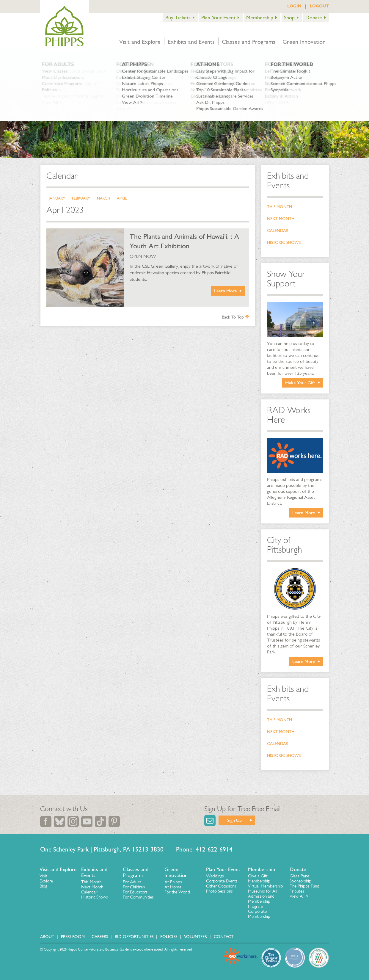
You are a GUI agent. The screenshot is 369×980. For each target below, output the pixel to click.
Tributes (297, 891)
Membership (260, 18)
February (81, 198)
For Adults (132, 882)
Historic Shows (284, 243)
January (57, 198)
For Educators (135, 892)
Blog (43, 886)
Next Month (281, 219)
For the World (177, 892)
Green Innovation (304, 42)
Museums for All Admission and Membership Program (263, 899)
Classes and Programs (249, 42)
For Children (134, 887)
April (122, 198)
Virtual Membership (266, 886)
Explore (46, 881)
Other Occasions (221, 886)
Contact (224, 937)
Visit (43, 876)
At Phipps (173, 882)
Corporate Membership (259, 914)
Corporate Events (222, 881)
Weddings (215, 876)
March (103, 198)
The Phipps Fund (304, 886)
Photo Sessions (219, 891)
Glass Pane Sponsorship (300, 878)
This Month (280, 207)
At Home (173, 887)
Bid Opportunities (134, 937)
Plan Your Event (218, 18)
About (47, 937)
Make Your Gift (300, 383)
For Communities (138, 897)
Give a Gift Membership (259, 878)
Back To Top (235, 317)
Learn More (226, 291)
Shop (289, 18)
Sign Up (234, 820)
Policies (169, 937)
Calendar (278, 231)
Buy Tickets (178, 18)
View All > (299, 896)
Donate (314, 18)
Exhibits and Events (191, 42)
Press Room (73, 937)
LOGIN (294, 6)
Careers (100, 937)
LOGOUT (319, 6)
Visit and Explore (140, 42)
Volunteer (196, 937)
